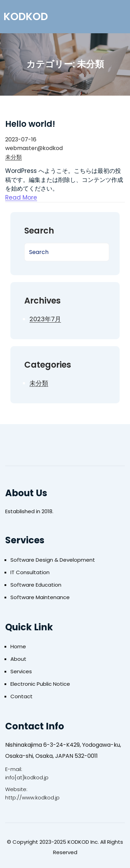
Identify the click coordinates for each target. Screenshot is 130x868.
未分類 (14, 157)
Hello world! (30, 124)
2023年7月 (45, 319)
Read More (21, 198)
